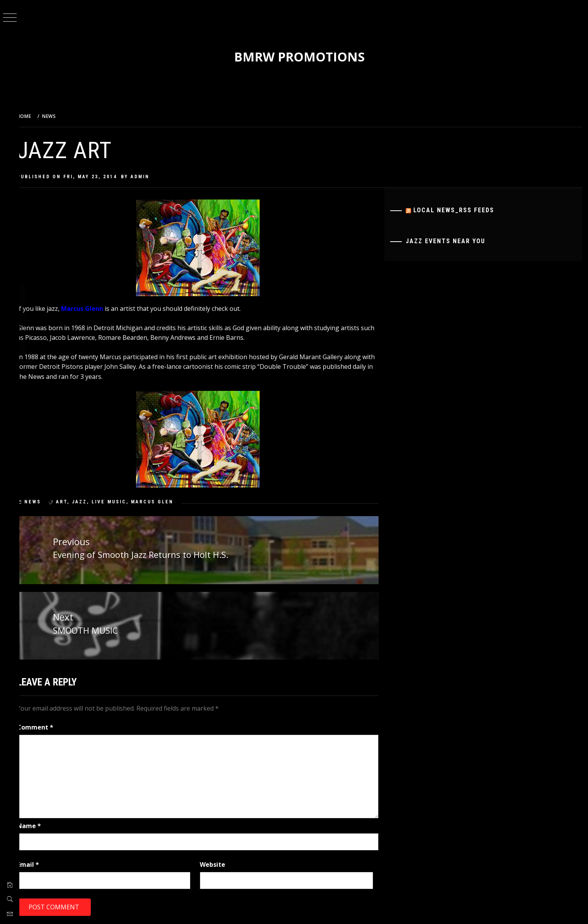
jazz (88, 502)
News (41, 502)
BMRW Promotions (304, 57)
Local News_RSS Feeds (456, 210)
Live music (117, 502)
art (70, 502)
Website (218, 863)
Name (37, 825)
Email (36, 863)
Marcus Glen (160, 502)
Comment (43, 726)
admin (148, 177)
